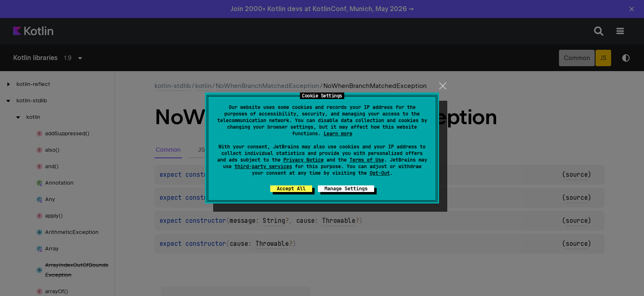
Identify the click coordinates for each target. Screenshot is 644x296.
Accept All (291, 189)
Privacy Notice (304, 160)
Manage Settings (346, 189)
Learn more (338, 134)
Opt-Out (380, 173)
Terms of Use (367, 160)
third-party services (263, 166)
